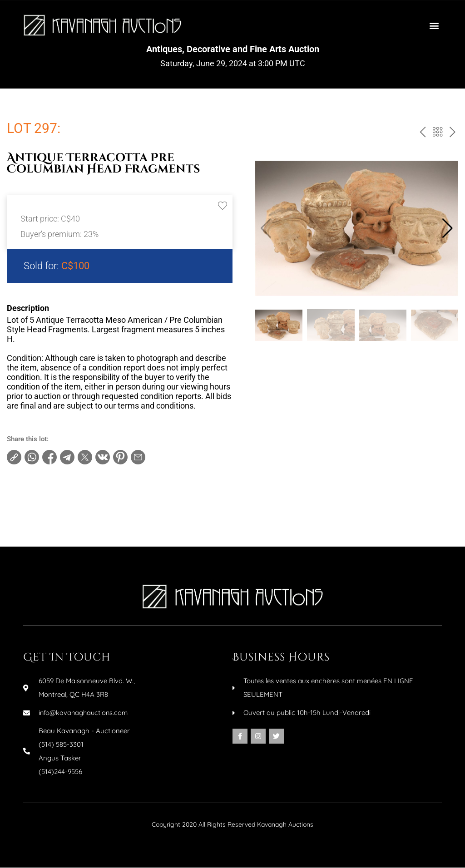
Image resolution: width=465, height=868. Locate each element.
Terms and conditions (49, 491)
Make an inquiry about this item (64, 520)
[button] (434, 25)
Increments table (41, 505)
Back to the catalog (437, 134)
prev (421, 134)
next (452, 134)
